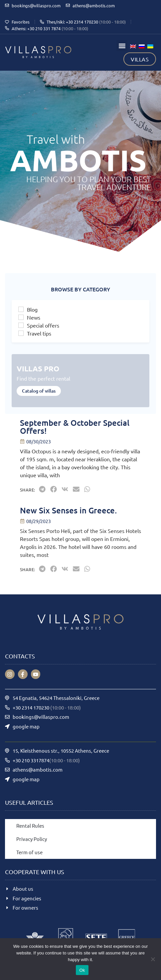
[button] (122, 46)
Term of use (29, 852)
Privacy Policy (32, 839)
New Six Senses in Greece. (68, 510)
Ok (82, 970)
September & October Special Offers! (75, 427)
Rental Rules (30, 826)
